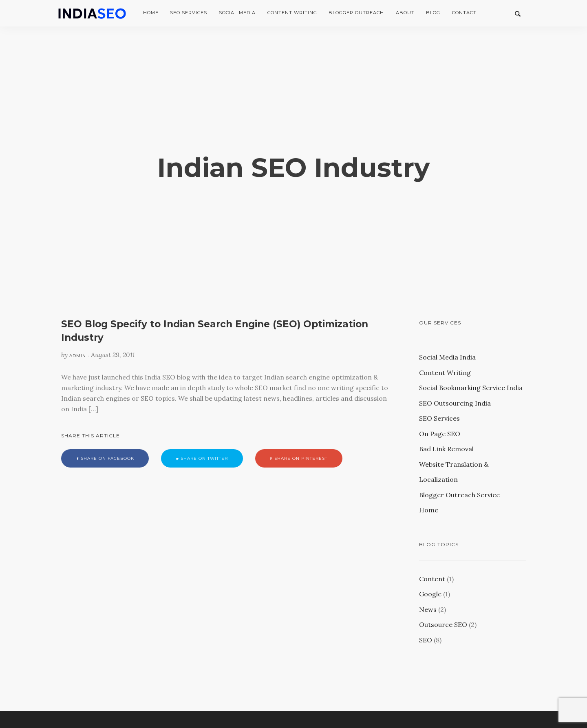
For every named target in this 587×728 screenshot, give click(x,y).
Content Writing (292, 13)
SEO (426, 640)
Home (151, 13)
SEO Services (189, 13)
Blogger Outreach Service (459, 495)
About (405, 13)
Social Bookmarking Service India (471, 388)
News (428, 609)
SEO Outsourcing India (455, 403)
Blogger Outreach (356, 13)
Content (432, 579)
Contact (464, 13)
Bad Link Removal (446, 449)
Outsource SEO (443, 624)
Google (430, 594)
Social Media (237, 13)
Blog (433, 13)
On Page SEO (440, 434)
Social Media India (447, 357)
